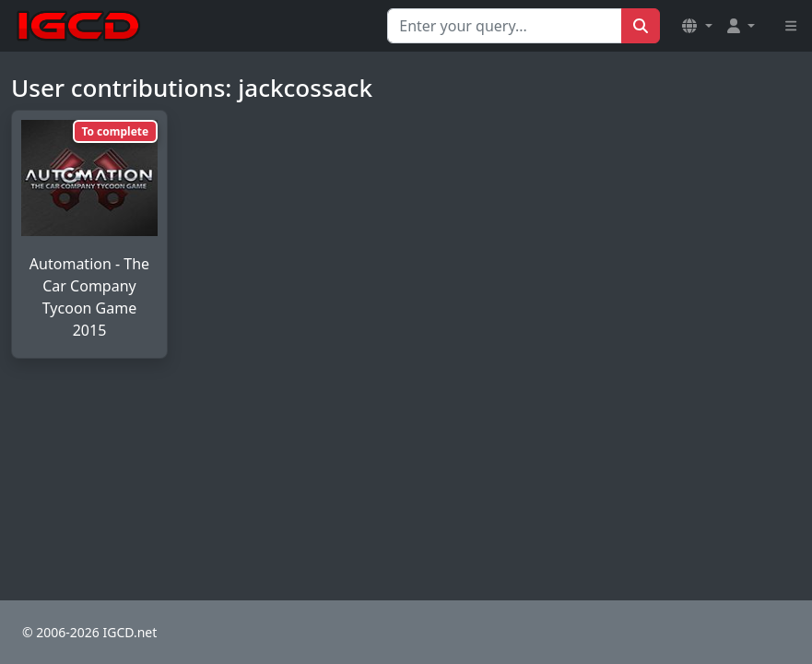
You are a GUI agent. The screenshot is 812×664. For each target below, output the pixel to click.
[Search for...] (505, 26)
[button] (697, 26)
